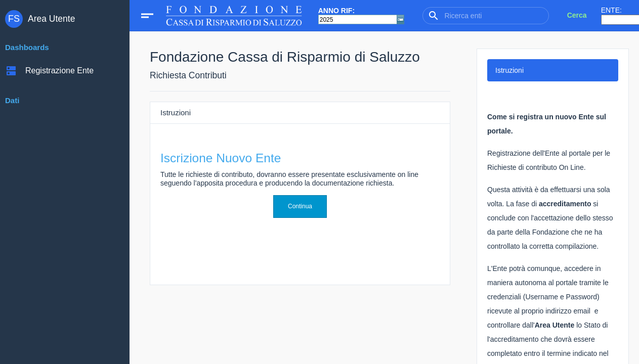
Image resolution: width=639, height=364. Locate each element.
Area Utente (51, 19)
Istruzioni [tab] (509, 70)
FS (14, 19)
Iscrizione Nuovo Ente (221, 158)
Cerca (577, 15)
